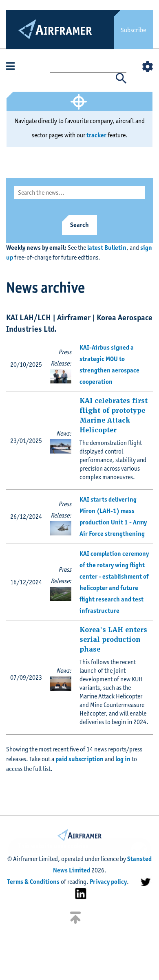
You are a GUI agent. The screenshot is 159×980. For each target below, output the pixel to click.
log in (123, 759)
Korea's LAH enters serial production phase (113, 640)
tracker (96, 135)
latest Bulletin (107, 248)
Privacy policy (108, 882)
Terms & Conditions (33, 882)
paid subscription (79, 759)
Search (79, 225)
